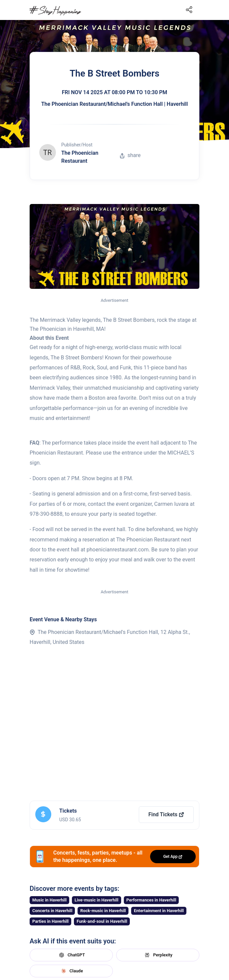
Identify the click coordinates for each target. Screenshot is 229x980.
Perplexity (158, 955)
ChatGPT (71, 955)
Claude (71, 971)
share (130, 155)
